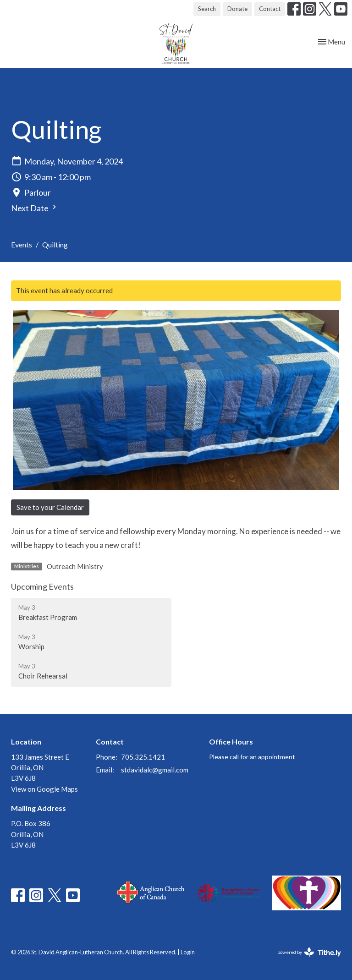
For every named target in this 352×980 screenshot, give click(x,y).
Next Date (35, 208)
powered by (309, 952)
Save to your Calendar (50, 507)
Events (22, 244)
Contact (270, 9)
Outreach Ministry (75, 566)
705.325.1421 (143, 757)
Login (188, 952)
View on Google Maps (44, 789)
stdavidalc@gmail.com (155, 770)
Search (207, 9)
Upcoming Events (42, 586)
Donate (237, 9)
